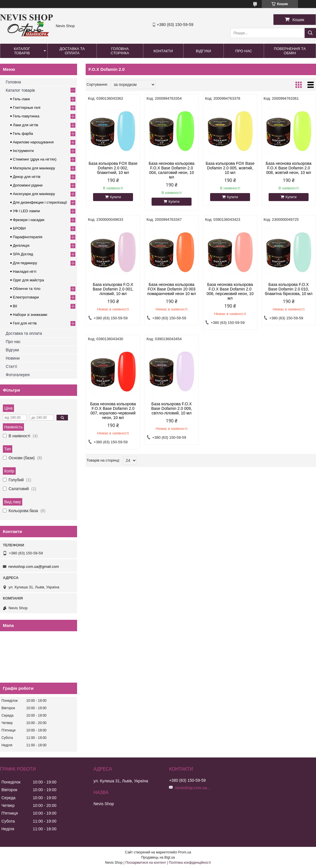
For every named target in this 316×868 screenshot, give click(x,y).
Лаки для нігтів (26, 125)
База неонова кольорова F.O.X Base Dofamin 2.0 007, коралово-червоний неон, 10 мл (113, 411)
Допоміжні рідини (28, 185)
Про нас (244, 51)
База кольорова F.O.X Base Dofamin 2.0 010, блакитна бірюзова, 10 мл (289, 289)
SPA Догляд (23, 254)
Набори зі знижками (30, 315)
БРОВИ (19, 228)
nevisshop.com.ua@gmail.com (34, 567)
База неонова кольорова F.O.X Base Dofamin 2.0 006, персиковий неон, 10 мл (230, 291)
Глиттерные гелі (27, 108)
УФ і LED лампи (26, 211)
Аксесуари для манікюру (34, 194)
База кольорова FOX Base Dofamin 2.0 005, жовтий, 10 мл (230, 168)
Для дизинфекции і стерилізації (40, 202)
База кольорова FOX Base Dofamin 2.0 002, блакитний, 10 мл (113, 168)
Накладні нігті (25, 271)
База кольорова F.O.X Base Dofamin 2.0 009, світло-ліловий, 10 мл (172, 408)
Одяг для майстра (28, 280)
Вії (15, 306)
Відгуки (203, 51)
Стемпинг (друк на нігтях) (35, 159)
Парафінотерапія (28, 237)
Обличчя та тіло (27, 289)
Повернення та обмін (290, 51)
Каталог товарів (22, 51)
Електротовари (26, 297)
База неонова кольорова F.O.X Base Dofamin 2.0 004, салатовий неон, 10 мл (172, 170)
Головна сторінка (120, 51)
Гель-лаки (21, 99)
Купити (115, 197)
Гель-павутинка (26, 116)
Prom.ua (185, 852)
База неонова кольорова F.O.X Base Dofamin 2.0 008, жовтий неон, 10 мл (289, 168)
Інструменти (23, 151)
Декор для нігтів (27, 177)
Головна (13, 82)
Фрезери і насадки (29, 220)
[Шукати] (310, 33)
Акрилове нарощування (33, 142)
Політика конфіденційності (190, 863)
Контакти (163, 51)
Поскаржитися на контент (146, 863)
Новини (13, 358)
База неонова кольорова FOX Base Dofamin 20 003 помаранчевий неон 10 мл (172, 289)
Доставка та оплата (72, 51)
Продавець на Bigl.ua (158, 857)
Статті (11, 366)
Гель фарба (23, 134)
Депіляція (21, 245)
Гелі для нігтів (25, 323)
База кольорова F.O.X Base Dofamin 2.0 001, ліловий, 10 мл (113, 289)
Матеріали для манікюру (34, 168)
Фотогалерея (18, 375)
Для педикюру (25, 263)
